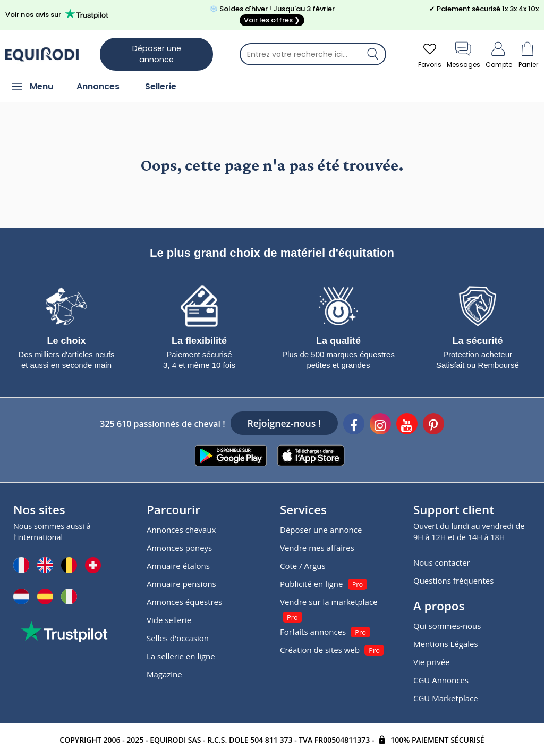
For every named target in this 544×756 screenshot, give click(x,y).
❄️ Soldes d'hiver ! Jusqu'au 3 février (272, 15)
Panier (528, 54)
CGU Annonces (441, 680)
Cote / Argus (303, 566)
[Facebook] (354, 425)
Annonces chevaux (181, 530)
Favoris (430, 54)
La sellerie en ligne (181, 656)
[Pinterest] (433, 425)
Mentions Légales (446, 644)
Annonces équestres (184, 602)
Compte (499, 54)
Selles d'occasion (178, 638)
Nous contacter (442, 562)
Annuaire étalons (178, 566)
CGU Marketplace (446, 698)
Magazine (164, 674)
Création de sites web (320, 650)
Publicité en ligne (311, 584)
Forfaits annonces (313, 632)
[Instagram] (380, 425)
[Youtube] (407, 425)
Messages (464, 54)
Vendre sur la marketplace (329, 602)
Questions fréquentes (453, 581)
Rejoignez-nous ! (284, 423)
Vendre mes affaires (317, 548)
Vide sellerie (169, 620)
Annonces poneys (179, 548)
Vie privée (431, 662)
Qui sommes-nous (447, 626)
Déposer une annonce (157, 54)
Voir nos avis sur (59, 14)
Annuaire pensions (181, 584)
